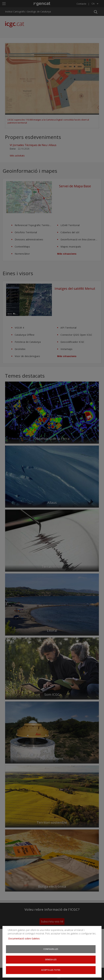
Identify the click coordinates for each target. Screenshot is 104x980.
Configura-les (51, 949)
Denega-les (51, 959)
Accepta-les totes (51, 970)
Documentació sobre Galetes (25, 938)
